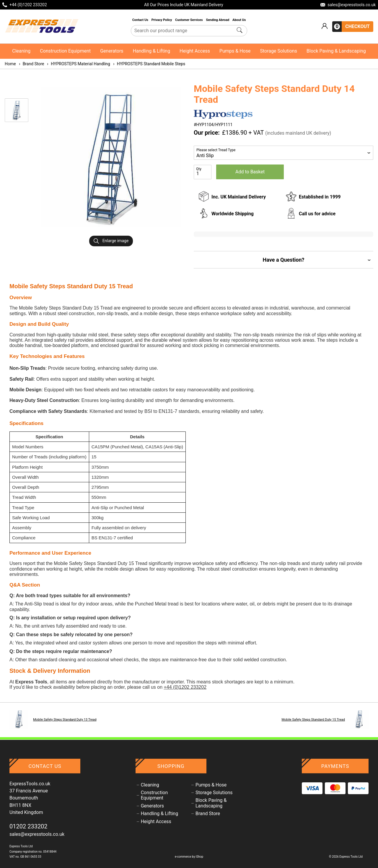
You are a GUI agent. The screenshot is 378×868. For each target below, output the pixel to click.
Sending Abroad (218, 20)
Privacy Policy (162, 20)
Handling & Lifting (151, 51)
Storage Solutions (278, 51)
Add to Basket (250, 172)
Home (10, 64)
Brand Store (31, 64)
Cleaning (21, 51)
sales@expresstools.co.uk (37, 834)
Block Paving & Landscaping (336, 51)
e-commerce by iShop (189, 857)
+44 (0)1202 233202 (185, 687)
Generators (112, 51)
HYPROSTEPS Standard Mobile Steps (149, 64)
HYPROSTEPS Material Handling (78, 64)
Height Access (195, 51)
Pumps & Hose (235, 51)
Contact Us (141, 20)
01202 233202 (28, 826)
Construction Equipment (65, 51)
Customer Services (189, 20)
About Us (239, 20)
